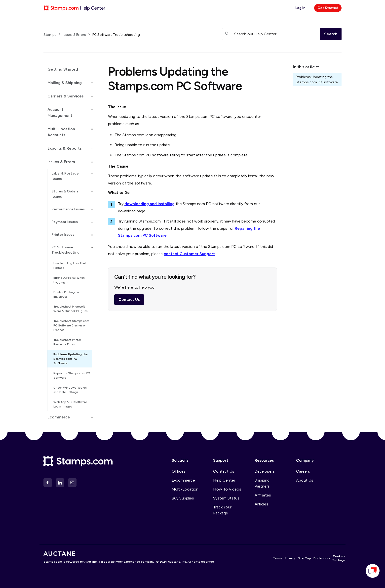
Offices (179, 471)
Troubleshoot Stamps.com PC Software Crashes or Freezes (71, 325)
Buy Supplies (183, 498)
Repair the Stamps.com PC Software (72, 375)
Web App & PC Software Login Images (70, 404)
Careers (303, 471)
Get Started (328, 8)
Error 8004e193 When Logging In (69, 280)
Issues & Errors (74, 35)
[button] (68, 69)
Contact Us (129, 301)
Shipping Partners (262, 483)
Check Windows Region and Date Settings (70, 390)
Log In (300, 8)
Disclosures (322, 558)
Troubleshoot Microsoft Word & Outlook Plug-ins (70, 309)
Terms (278, 558)
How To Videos (227, 489)
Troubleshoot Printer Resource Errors (67, 342)
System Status (226, 498)
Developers (265, 471)
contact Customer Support (189, 254)
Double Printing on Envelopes (66, 294)
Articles (261, 504)
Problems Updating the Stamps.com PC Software (71, 359)
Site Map (304, 558)
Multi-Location (185, 489)
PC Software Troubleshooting (116, 35)
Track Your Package (222, 510)
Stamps (50, 35)
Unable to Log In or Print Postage (70, 266)
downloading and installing (150, 204)
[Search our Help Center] (271, 34)
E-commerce (183, 480)
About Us (305, 480)
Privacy (290, 558)
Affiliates (263, 495)
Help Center (224, 480)
